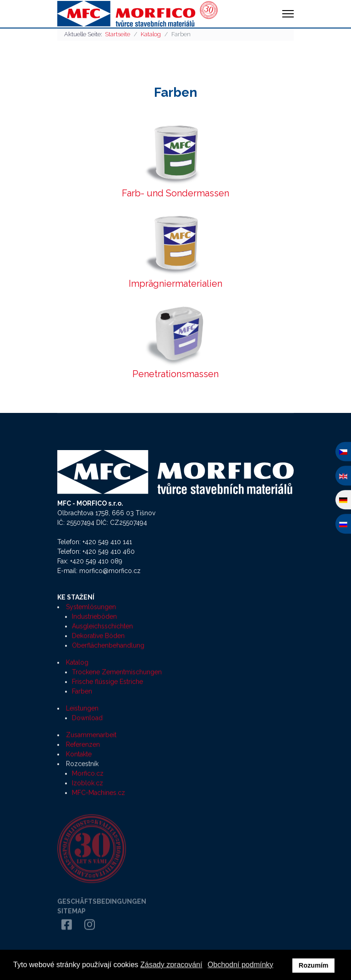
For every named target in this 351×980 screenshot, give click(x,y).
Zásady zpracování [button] (171, 965)
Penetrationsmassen (175, 374)
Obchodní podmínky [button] (240, 965)
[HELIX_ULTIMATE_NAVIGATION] (288, 14)
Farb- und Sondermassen (175, 193)
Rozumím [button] (314, 965)
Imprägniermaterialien (175, 284)
